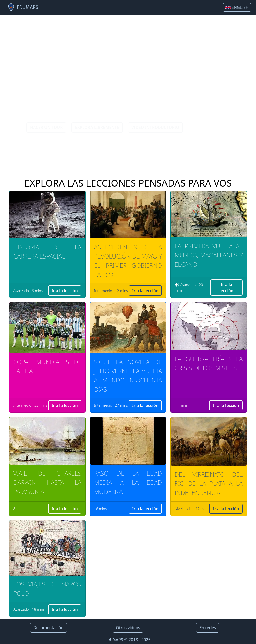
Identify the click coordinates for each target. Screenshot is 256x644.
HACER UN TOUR (46, 127)
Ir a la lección (65, 291)
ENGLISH (237, 7)
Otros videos (128, 628)
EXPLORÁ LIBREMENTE (97, 127)
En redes (208, 628)
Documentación (48, 628)
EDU (23, 7)
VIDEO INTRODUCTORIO (155, 127)
